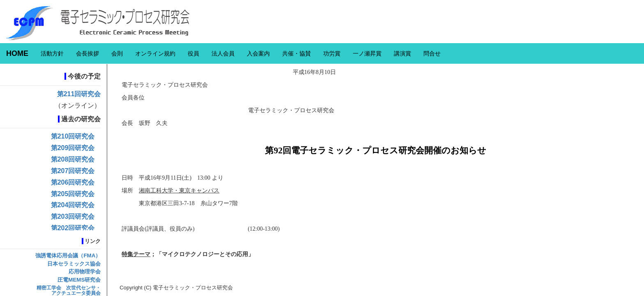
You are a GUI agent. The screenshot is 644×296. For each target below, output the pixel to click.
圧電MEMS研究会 (79, 280)
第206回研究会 (73, 182)
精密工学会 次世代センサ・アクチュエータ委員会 (69, 290)
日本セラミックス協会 (74, 264)
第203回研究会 (73, 216)
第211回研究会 (79, 94)
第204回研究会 (73, 205)
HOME (17, 53)
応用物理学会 (85, 272)
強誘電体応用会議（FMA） (68, 256)
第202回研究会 (73, 228)
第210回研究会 (73, 136)
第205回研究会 (73, 194)
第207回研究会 (73, 171)
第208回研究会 (73, 159)
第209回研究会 (73, 148)
